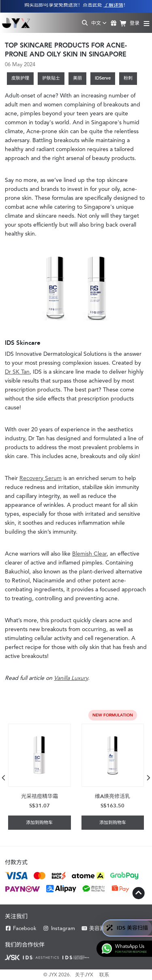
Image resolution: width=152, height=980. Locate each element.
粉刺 (128, 78)
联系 (104, 975)
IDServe (103, 78)
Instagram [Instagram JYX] (59, 928)
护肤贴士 (51, 78)
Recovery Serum (41, 478)
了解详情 (113, 5)
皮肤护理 (20, 78)
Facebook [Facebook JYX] (21, 928)
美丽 (77, 78)
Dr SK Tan (17, 372)
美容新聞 (96, 928)
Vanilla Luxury (71, 678)
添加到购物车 (39, 823)
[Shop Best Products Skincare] (16, 23)
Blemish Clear (89, 554)
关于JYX (84, 975)
